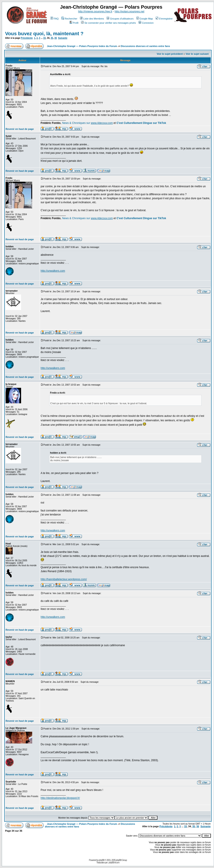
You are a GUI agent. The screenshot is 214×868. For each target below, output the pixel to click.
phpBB (102, 860)
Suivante (63, 38)
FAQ (54, 19)
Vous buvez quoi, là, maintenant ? (44, 34)
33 (45, 38)
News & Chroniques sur (76, 123)
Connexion (146, 23)
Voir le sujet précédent (170, 54)
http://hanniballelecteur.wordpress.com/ (64, 579)
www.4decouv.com (102, 123)
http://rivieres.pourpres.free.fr (95, 12)
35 (52, 38)
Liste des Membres (92, 19)
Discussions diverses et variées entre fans (145, 46)
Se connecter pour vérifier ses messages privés (108, 23)
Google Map (145, 19)
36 (56, 38)
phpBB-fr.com (114, 863)
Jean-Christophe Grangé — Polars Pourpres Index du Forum (82, 46)
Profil (74, 23)
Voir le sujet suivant (197, 54)
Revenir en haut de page (20, 129)
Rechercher (69, 19)
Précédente (27, 38)
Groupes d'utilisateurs (120, 19)
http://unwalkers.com (53, 271)
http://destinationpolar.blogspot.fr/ (60, 798)
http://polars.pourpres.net (130, 12)
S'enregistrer (164, 19)
